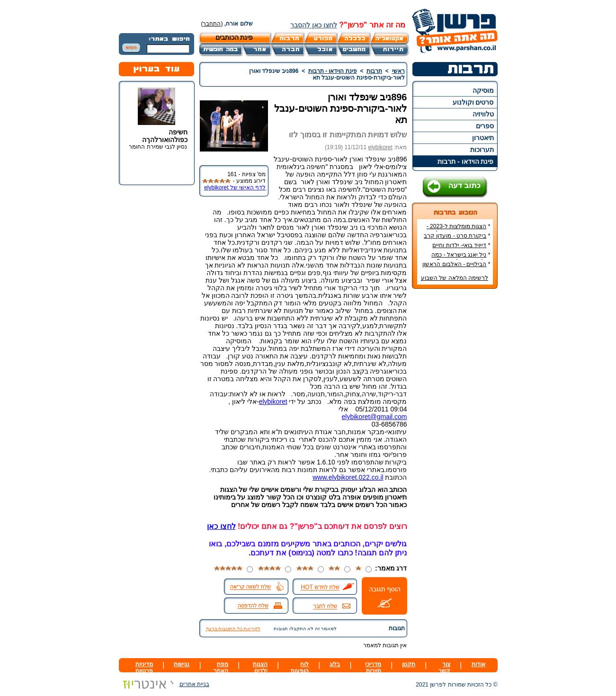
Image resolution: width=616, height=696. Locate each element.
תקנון (409, 664)
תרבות (374, 71)
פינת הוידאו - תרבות (465, 161)
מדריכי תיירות (373, 668)
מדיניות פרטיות (144, 668)
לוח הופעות (300, 668)
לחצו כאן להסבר (314, 25)
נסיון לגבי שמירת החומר (158, 147)
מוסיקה (483, 90)
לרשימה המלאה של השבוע (455, 278)
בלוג (335, 664)
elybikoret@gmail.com (375, 417)
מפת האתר (221, 668)
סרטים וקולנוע (473, 102)
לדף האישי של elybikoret (235, 187)
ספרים (485, 126)
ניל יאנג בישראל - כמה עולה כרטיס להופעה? (461, 258)
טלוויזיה (483, 114)
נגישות (182, 664)
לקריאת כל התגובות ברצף (233, 629)
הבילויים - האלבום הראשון (454, 264)
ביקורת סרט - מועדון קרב (455, 236)
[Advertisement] (455, 437)
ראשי (398, 71)
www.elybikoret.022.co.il (348, 477)
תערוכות (482, 150)
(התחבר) (212, 24)
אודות (478, 664)
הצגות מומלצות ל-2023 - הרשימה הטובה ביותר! (459, 230)
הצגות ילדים (260, 668)
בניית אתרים (164, 684)
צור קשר (444, 668)
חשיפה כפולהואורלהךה (165, 136)
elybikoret (380, 147)
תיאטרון (483, 138)
